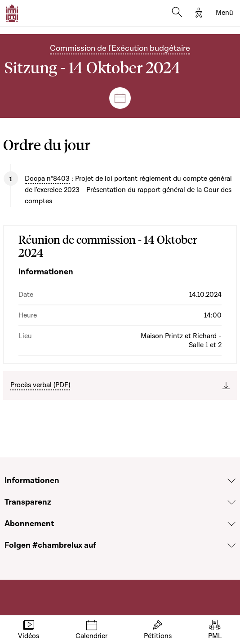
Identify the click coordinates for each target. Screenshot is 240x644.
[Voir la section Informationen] (231, 481)
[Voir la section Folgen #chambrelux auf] (231, 546)
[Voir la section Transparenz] (231, 502)
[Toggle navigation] (224, 13)
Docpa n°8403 (47, 179)
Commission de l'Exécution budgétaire (120, 48)
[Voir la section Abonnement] (231, 524)
